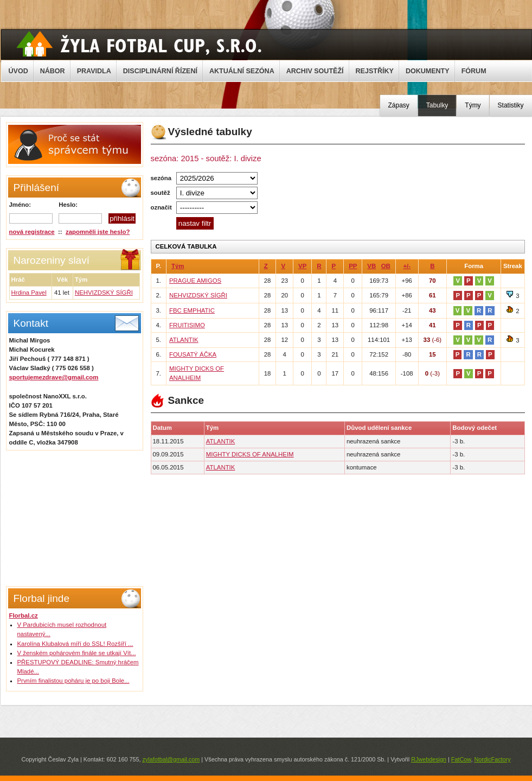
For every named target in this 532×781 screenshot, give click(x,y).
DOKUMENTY (428, 71)
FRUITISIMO (187, 325)
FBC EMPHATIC (192, 310)
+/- (407, 266)
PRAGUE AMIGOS (195, 281)
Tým (178, 266)
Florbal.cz (24, 615)
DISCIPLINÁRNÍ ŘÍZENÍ (160, 71)
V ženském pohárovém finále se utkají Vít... (77, 653)
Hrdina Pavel (29, 293)
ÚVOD (18, 71)
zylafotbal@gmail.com (171, 759)
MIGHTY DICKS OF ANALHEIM (250, 454)
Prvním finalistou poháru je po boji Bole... (73, 681)
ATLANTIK (184, 340)
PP (353, 266)
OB (386, 266)
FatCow (461, 759)
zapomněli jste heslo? (98, 232)
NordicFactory (492, 759)
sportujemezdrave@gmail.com (54, 377)
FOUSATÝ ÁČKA (193, 354)
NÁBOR (53, 71)
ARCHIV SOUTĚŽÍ (315, 71)
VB (371, 266)
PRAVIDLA (94, 71)
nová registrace (32, 232)
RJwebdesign (429, 759)
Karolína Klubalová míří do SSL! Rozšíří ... (75, 644)
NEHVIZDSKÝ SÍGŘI (104, 293)
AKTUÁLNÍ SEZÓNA (242, 71)
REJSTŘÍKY (375, 71)
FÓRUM (474, 71)
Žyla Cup (139, 44)
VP (302, 266)
